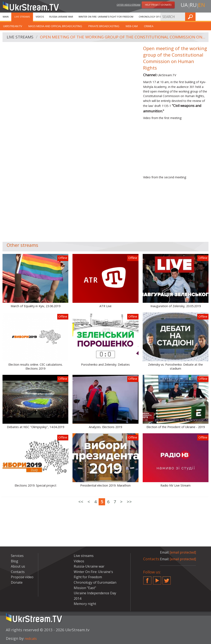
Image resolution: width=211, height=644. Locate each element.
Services (17, 556)
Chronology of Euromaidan (157, 17)
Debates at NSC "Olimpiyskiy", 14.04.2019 (36, 427)
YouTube (157, 579)
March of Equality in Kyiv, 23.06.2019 (36, 306)
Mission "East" (85, 588)
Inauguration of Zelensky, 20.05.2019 (176, 306)
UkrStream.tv (13, 26)
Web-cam (132, 26)
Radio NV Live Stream (175, 486)
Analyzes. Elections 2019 (105, 427)
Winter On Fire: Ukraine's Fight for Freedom (106, 17)
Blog (15, 561)
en (202, 6)
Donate (17, 582)
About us (18, 566)
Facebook (147, 579)
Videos (40, 17)
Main (6, 17)
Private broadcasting (104, 26)
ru (193, 6)
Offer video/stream (128, 5)
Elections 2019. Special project (36, 486)
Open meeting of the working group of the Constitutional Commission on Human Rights (123, 37)
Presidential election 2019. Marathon (105, 486)
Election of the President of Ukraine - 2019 (176, 427)
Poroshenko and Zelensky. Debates (105, 365)
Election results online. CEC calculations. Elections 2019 (36, 367)
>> (129, 502)
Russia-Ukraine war (61, 17)
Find (207, 17)
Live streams (22, 17)
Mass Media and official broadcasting (55, 26)
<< (81, 502)
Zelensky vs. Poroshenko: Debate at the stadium (175, 367)
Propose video (22, 577)
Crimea (149, 26)
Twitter (167, 579)
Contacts (18, 572)
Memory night (85, 604)
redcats (31, 638)
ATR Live (105, 306)
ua (183, 6)
